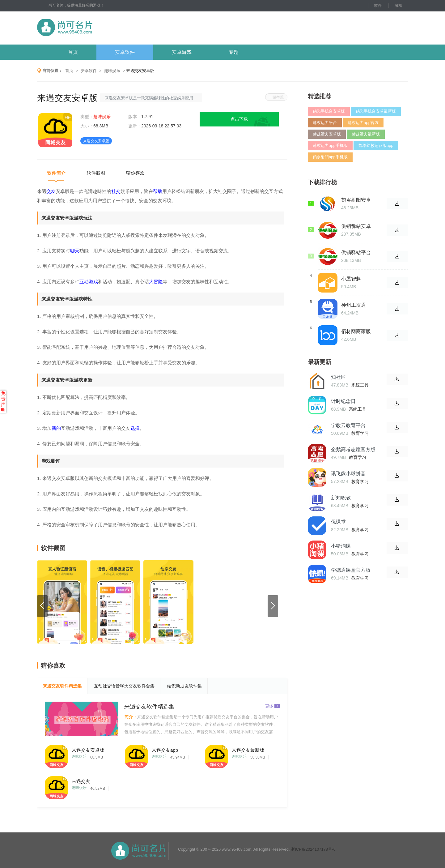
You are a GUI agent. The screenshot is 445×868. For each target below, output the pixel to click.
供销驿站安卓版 (356, 226)
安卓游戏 (182, 52)
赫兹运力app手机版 (330, 145)
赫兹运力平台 (325, 123)
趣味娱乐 (112, 71)
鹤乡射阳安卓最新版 (356, 200)
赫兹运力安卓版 (327, 134)
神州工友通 (354, 305)
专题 (234, 52)
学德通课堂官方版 (351, 570)
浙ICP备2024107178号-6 (313, 849)
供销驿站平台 (356, 252)
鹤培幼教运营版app (376, 145)
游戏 (398, 6)
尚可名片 (99, 28)
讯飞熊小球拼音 (348, 474)
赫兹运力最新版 (366, 134)
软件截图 (96, 173)
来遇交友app (165, 750)
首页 (73, 52)
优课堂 (338, 522)
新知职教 (341, 498)
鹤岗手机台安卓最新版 (376, 111)
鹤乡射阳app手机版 (330, 157)
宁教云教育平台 (348, 425)
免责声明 (3, 402)
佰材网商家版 (356, 331)
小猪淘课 (341, 546)
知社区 (338, 377)
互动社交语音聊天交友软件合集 (124, 686)
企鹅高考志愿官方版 (353, 449)
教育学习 (360, 433)
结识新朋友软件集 (184, 686)
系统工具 (360, 385)
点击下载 (239, 119)
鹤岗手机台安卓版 (329, 111)
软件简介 (56, 173)
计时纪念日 (343, 401)
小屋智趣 (351, 279)
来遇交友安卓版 (88, 750)
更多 (272, 706)
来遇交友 (81, 781)
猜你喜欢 (135, 173)
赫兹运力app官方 (363, 123)
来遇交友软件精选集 (62, 686)
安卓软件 (125, 52)
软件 (378, 6)
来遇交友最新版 (248, 750)
